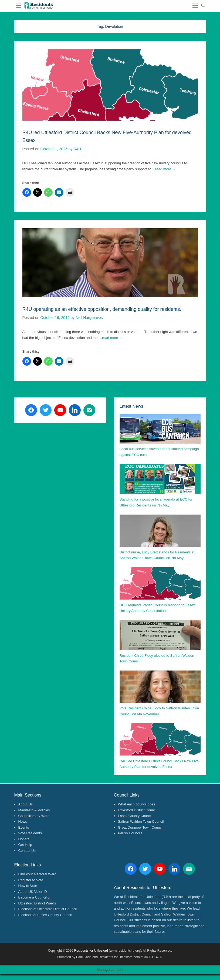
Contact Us (27, 851)
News (23, 821)
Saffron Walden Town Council (141, 821)
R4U (77, 149)
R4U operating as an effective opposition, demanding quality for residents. (102, 309)
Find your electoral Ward (37, 874)
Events (24, 827)
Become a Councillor (35, 897)
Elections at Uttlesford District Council (48, 909)
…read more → (164, 169)
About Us (26, 804)
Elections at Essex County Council (45, 915)
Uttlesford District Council (138, 810)
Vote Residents (30, 833)
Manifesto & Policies (34, 810)
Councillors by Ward (34, 816)
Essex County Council (135, 816)
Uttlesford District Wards (37, 903)
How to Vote (28, 886)
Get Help (25, 845)
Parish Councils (130, 833)
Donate (24, 839)
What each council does (137, 804)
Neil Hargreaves (89, 318)
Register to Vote (31, 880)
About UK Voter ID (33, 892)
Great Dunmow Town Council (141, 827)
